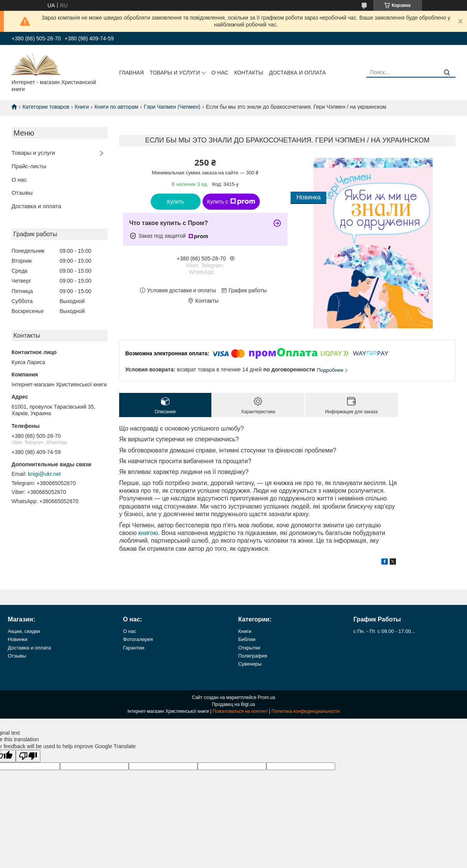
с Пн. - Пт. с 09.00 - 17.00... (384, 631)
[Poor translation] (28, 756)
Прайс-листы (29, 166)
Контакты (249, 73)
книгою (148, 533)
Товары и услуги (175, 73)
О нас (220, 73)
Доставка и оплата (297, 73)
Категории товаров (46, 107)
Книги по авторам (116, 107)
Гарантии (134, 648)
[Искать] (447, 73)
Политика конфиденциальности (306, 711)
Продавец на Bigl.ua (234, 704)
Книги (82, 107)
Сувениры (250, 664)
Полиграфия (253, 656)
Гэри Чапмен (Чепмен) (172, 107)
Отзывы (22, 193)
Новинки (17, 639)
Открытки (249, 648)
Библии (247, 639)
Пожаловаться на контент (240, 711)
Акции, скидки (24, 631)
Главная (131, 73)
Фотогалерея (138, 639)
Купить (176, 202)
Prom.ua (266, 697)
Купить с (231, 202)
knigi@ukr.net (44, 474)
